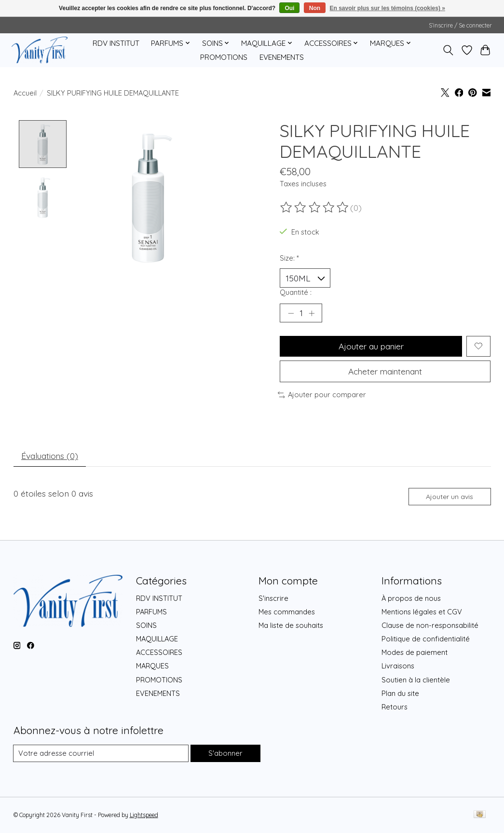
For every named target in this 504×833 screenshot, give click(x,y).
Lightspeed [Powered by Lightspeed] (144, 815)
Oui (289, 8)
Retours (395, 707)
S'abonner (225, 754)
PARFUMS (151, 612)
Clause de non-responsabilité (430, 626)
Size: (289, 258)
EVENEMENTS (282, 57)
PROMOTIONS (224, 57)
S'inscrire (273, 598)
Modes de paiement (415, 653)
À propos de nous (411, 598)
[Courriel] (101, 754)
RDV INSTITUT (116, 43)
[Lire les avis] (315, 208)
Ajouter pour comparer (322, 395)
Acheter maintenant (385, 371)
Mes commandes (287, 612)
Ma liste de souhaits (291, 626)
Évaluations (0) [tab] (50, 456)
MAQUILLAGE (157, 639)
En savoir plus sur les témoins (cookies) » (387, 8)
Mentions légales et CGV (422, 612)
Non (315, 8)
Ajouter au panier (371, 346)
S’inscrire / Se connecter (460, 25)
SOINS (146, 626)
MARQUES (152, 666)
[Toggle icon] (448, 50)
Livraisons (398, 666)
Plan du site (400, 693)
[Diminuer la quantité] (290, 313)
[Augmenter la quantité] (312, 313)
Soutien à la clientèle (416, 680)
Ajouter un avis (450, 497)
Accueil (25, 93)
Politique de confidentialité (426, 639)
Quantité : (296, 292)
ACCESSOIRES (159, 653)
